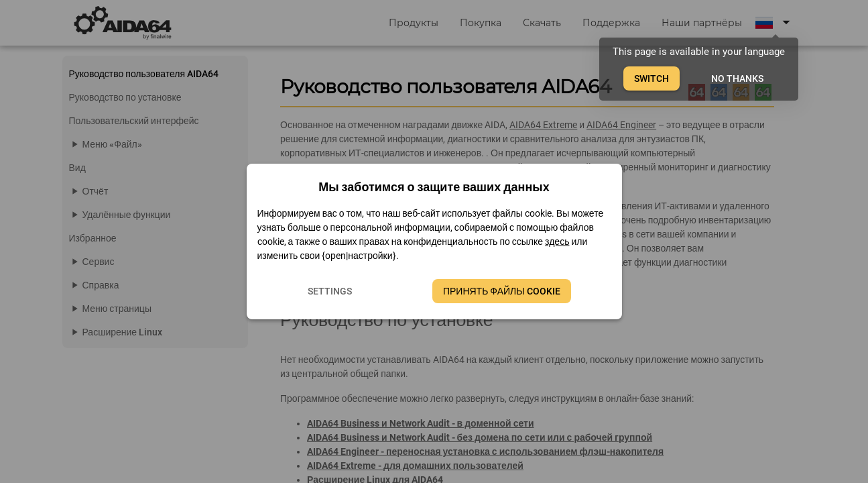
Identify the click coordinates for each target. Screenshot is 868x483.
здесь (557, 241)
